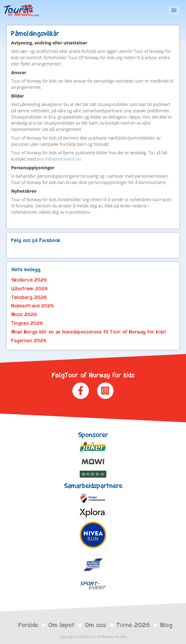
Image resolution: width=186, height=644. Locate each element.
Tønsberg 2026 (29, 297)
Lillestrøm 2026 (30, 289)
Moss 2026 (24, 314)
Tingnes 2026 (27, 323)
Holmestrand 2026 (33, 306)
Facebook (81, 391)
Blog (166, 625)
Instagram (105, 391)
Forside (28, 625)
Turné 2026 (133, 625)
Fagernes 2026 (29, 340)
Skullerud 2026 (29, 280)
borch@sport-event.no (59, 159)
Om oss (95, 625)
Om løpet (61, 625)
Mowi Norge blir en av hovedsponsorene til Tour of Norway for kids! (89, 332)
